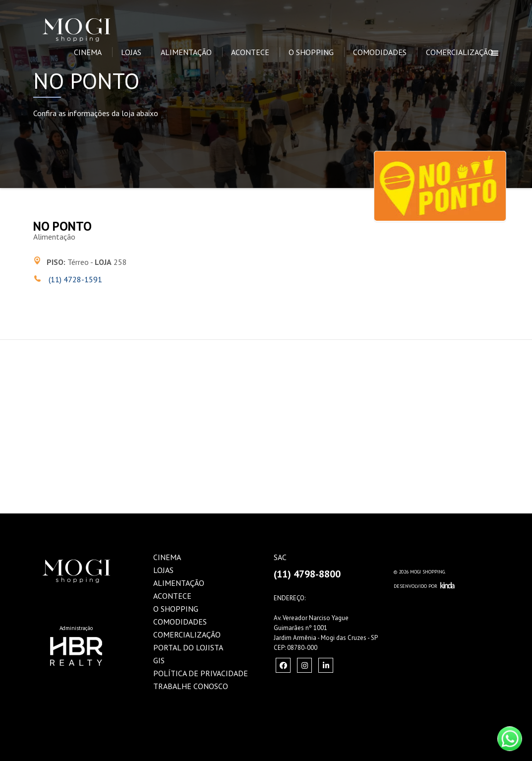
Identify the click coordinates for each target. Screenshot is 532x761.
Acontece (250, 52)
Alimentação (186, 52)
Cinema (88, 52)
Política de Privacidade (201, 673)
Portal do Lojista (188, 647)
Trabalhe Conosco (191, 686)
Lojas (131, 52)
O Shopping (311, 52)
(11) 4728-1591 (74, 279)
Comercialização (460, 52)
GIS (159, 660)
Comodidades (380, 52)
